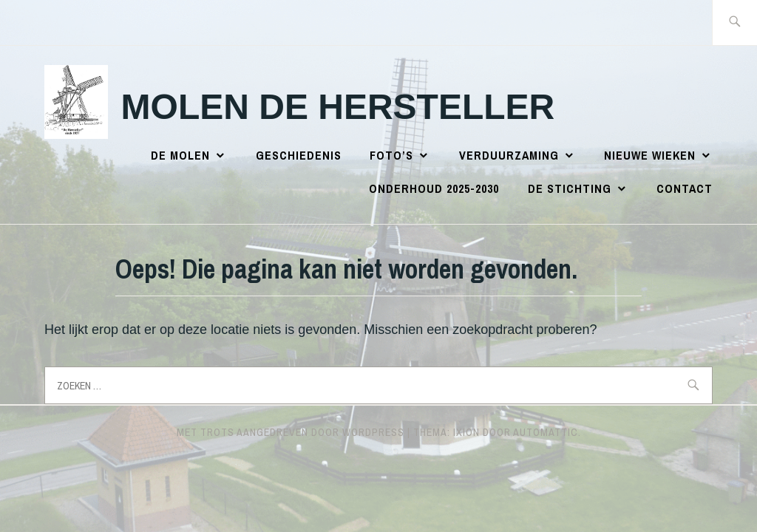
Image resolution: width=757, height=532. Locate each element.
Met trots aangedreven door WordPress (291, 432)
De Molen (180, 155)
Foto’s (391, 155)
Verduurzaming (509, 155)
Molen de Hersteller (338, 107)
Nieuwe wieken (650, 155)
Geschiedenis (299, 155)
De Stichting (570, 188)
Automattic (546, 432)
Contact (685, 188)
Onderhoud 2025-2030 (434, 188)
